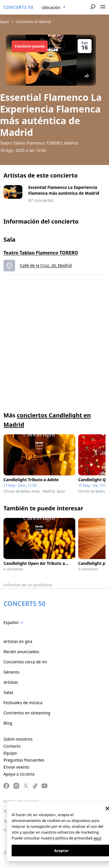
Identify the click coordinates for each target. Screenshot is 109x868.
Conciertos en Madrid (33, 22)
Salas (8, 692)
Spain (5, 22)
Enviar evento (16, 767)
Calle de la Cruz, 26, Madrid (46, 265)
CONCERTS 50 (18, 7)
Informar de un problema (28, 585)
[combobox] (54, 8)
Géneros (11, 672)
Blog (8, 723)
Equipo (10, 753)
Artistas (11, 682)
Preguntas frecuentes (24, 760)
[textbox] (15, 623)
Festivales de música (23, 703)
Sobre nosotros (18, 739)
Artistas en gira (18, 641)
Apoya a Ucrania (19, 774)
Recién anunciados (21, 652)
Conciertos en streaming (27, 713)
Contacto (12, 746)
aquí (97, 838)
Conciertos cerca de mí (25, 662)
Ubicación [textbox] (51, 7)
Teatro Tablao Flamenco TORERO (41, 253)
